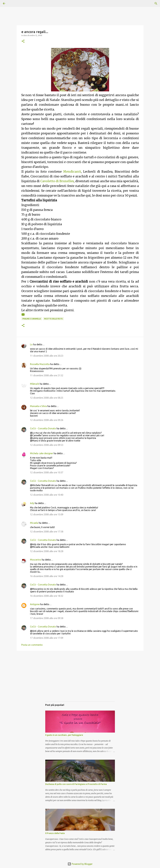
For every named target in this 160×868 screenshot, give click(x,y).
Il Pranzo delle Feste (55, 833)
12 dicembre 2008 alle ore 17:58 (47, 532)
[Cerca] (12, 3)
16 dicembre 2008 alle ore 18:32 (47, 596)
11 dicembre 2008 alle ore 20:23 (47, 356)
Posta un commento (32, 645)
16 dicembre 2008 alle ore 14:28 (47, 576)
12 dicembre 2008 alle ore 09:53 (47, 445)
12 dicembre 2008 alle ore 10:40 (47, 495)
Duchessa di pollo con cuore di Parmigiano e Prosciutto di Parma (76, 784)
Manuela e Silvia (38, 406)
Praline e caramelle (32, 319)
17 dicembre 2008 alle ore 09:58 (47, 618)
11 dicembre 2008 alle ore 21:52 (47, 375)
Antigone (35, 604)
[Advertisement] (80, 679)
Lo (31, 344)
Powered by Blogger (80, 864)
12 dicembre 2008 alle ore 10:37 (47, 472)
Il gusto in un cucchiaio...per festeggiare (64, 735)
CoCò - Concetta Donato (43, 428)
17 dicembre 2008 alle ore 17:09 (47, 638)
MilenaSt (35, 384)
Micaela (34, 523)
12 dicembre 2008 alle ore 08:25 (47, 398)
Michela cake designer (42, 453)
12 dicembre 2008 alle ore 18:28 (47, 551)
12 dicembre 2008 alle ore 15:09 (47, 514)
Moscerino (36, 560)
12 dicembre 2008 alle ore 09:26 (47, 420)
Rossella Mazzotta (40, 364)
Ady (32, 503)
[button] (23, 41)
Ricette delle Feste (53, 319)
